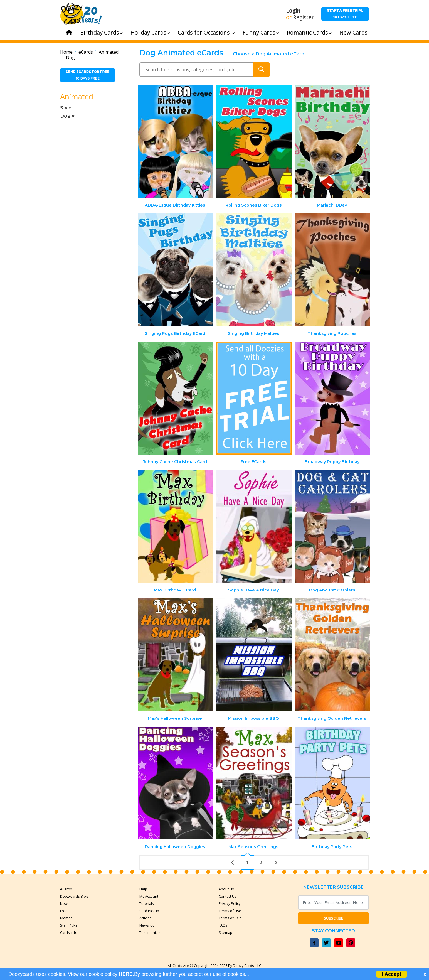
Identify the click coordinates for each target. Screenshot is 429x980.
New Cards (353, 32)
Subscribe (333, 918)
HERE (126, 974)
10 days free (345, 14)
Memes (66, 918)
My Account (149, 896)
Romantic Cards (309, 32)
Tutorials (147, 903)
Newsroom (149, 925)
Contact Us (228, 896)
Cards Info (69, 932)
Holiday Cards (150, 32)
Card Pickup (149, 911)
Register (303, 17)
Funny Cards (261, 32)
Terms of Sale (230, 918)
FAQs (223, 925)
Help (143, 889)
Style (66, 108)
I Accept (392, 974)
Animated (109, 52)
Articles (146, 918)
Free (64, 911)
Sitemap (225, 932)
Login (293, 11)
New (64, 903)
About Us (226, 889)
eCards (86, 52)
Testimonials (150, 932)
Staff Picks (69, 925)
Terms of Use (230, 911)
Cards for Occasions (206, 32)
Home (66, 52)
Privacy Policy (230, 903)
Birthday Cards (101, 32)
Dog (70, 58)
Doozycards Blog (74, 896)
